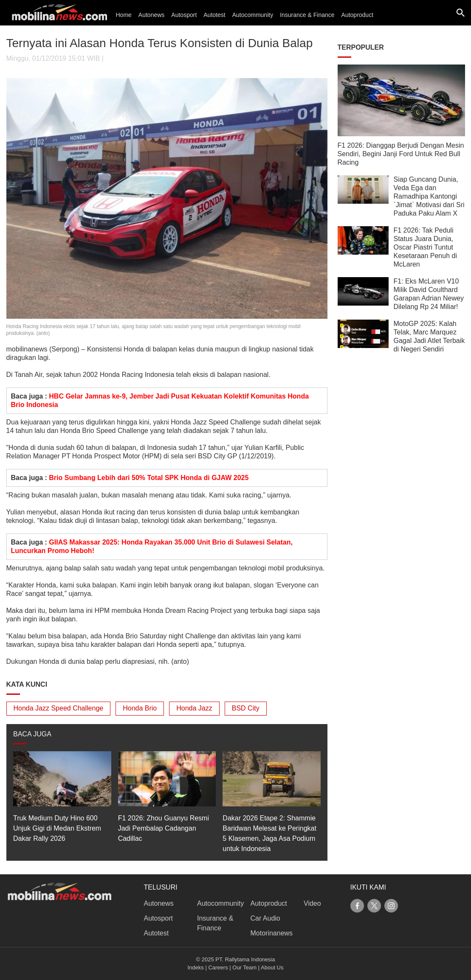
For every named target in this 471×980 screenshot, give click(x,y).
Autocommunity (253, 15)
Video (312, 903)
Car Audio (265, 918)
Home (124, 15)
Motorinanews (272, 933)
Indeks (196, 967)
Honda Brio (140, 708)
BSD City (246, 708)
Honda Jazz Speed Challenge (59, 708)
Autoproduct (358, 15)
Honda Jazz (194, 708)
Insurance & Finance (307, 15)
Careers (218, 967)
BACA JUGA (32, 734)
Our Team (244, 967)
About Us (272, 967)
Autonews (151, 15)
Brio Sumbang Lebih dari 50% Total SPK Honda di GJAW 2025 (149, 478)
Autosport (184, 15)
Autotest (214, 15)
